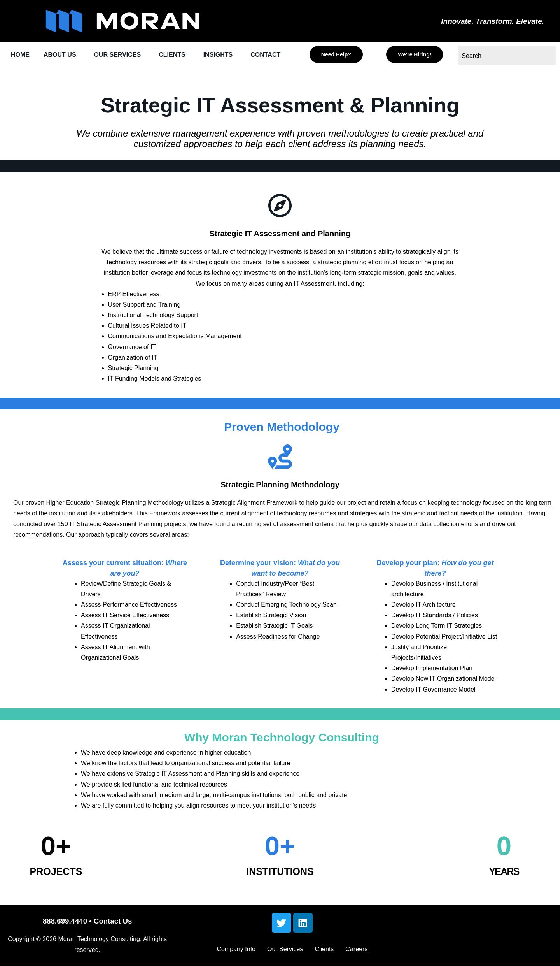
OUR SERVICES (122, 55)
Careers (356, 949)
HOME (21, 55)
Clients (324, 949)
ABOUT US (62, 55)
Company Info (236, 949)
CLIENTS (179, 55)
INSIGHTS (227, 55)
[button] (64, 55)
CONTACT (27, 73)
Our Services (285, 949)
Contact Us (113, 921)
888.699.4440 (65, 921)
